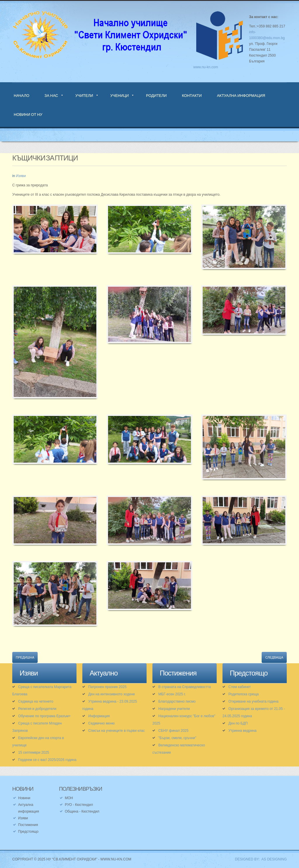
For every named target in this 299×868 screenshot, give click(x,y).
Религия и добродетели (37, 709)
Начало (21, 95)
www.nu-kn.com (206, 67)
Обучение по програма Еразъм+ (44, 716)
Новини (24, 798)
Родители (156, 95)
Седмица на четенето (36, 701)
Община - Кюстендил (82, 811)
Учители (84, 95)
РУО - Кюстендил (79, 805)
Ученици (120, 95)
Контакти (192, 95)
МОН (69, 798)
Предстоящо (28, 832)
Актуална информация (241, 95)
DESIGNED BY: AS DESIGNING (259, 859)
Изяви (21, 176)
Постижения (28, 825)
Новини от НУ (28, 114)
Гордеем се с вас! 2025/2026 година (47, 760)
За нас (51, 95)
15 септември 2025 (34, 752)
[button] (55, 233)
